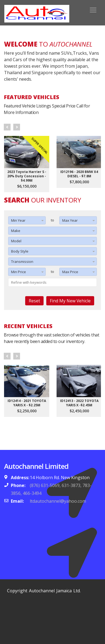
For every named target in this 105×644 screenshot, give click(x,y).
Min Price (19, 272)
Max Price (70, 272)
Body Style (20, 251)
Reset (34, 301)
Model (16, 241)
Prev (7, 127)
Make (16, 231)
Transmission (22, 261)
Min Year (18, 220)
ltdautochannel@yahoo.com (58, 501)
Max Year (70, 220)
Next (17, 127)
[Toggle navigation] (93, 10)
